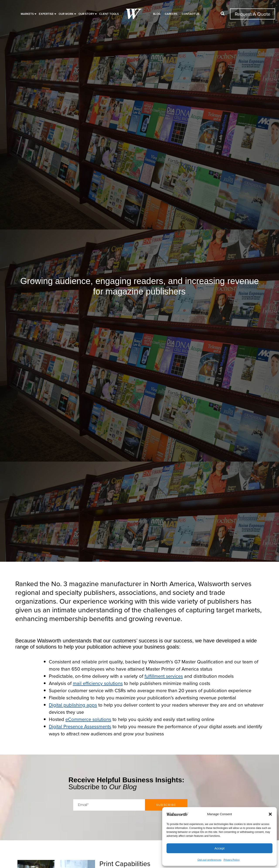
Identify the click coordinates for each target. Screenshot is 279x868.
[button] (270, 814)
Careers (171, 14)
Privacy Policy (232, 860)
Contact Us (191, 14)
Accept (219, 848)
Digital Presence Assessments (80, 726)
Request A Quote (253, 14)
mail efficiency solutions (98, 683)
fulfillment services (164, 676)
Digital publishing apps (73, 705)
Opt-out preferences (209, 860)
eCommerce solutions (88, 719)
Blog (157, 14)
